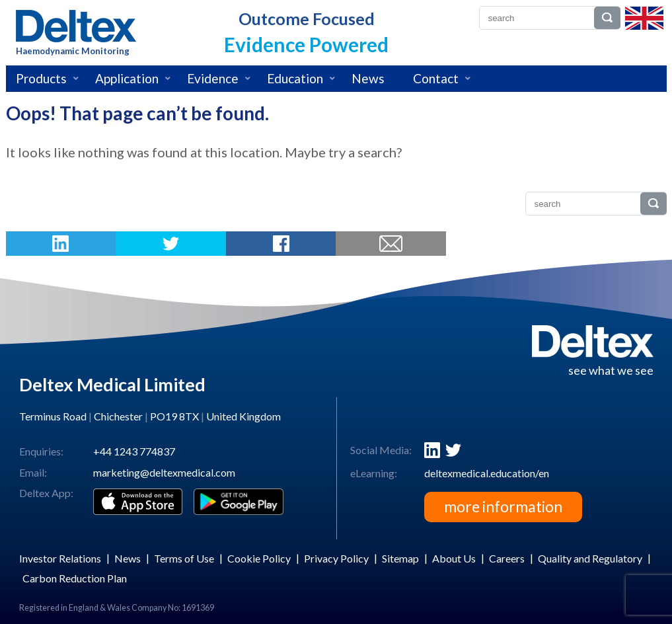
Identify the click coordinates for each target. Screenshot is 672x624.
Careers (507, 558)
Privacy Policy (336, 558)
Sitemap (400, 558)
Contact (436, 78)
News (368, 78)
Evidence (213, 78)
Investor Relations (60, 558)
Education (295, 78)
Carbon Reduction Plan (75, 578)
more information (503, 506)
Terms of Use (184, 558)
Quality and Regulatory (590, 558)
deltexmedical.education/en (487, 473)
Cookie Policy (259, 558)
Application (127, 78)
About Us (454, 558)
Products (41, 78)
